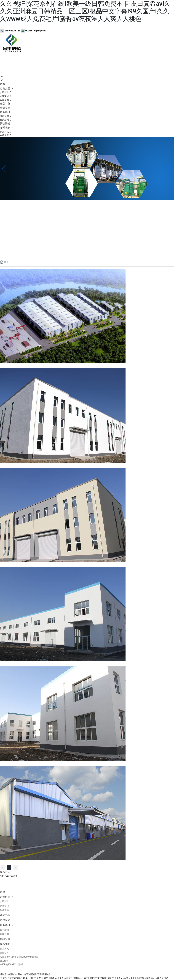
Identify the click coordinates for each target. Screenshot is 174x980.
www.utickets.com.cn (21, 884)
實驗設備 (5, 226)
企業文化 (5, 221)
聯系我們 (5, 231)
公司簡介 (5, 216)
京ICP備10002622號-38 (11, 964)
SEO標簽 (4, 961)
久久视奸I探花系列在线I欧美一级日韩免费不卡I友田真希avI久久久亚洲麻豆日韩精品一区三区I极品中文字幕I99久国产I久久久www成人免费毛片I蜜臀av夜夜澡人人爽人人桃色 (85, 11)
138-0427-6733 (8, 250)
